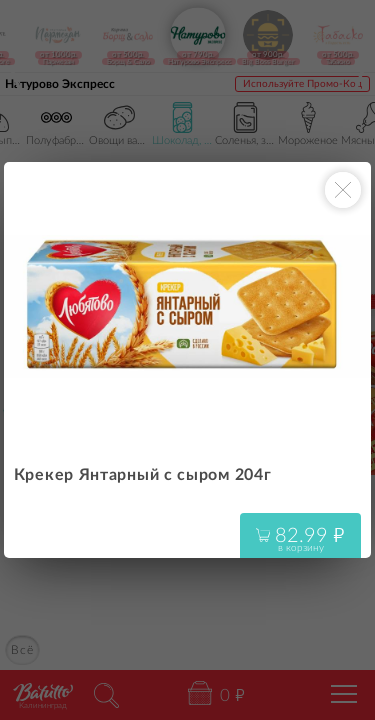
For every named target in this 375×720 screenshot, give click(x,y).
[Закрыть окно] (343, 190)
